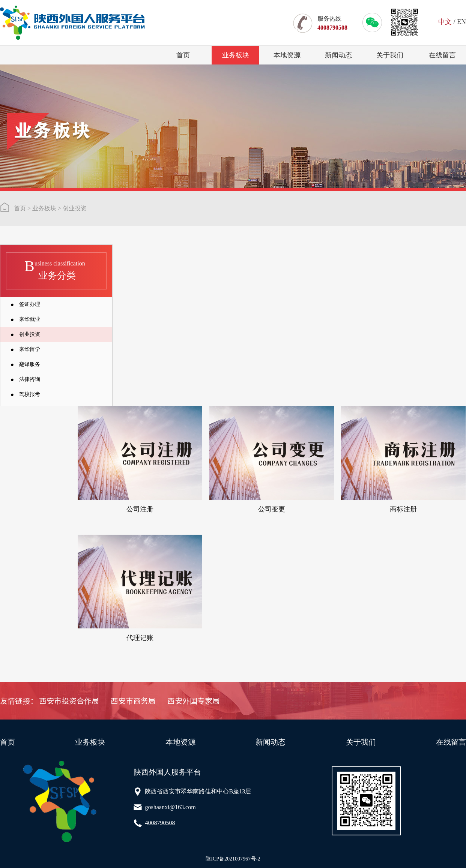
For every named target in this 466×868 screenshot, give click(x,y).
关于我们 (390, 55)
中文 (445, 22)
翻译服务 (30, 364)
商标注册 (403, 509)
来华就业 (30, 319)
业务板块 (236, 55)
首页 (183, 55)
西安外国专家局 (194, 701)
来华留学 (30, 349)
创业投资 (75, 208)
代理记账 (140, 638)
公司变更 (272, 509)
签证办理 (30, 304)
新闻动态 (338, 55)
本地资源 (287, 55)
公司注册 (140, 509)
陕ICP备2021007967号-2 (233, 859)
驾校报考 (30, 394)
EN (461, 22)
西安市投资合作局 (69, 701)
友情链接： (19, 701)
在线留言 (442, 55)
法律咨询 (30, 379)
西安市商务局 (133, 701)
